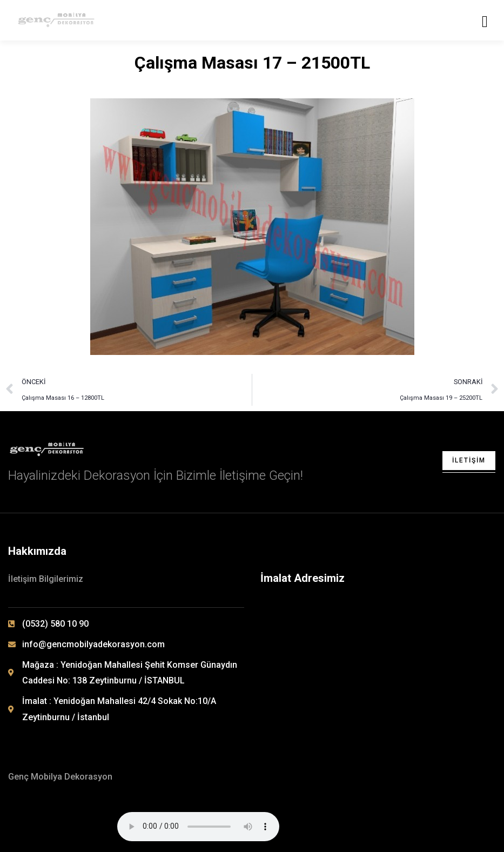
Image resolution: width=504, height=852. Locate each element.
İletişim (469, 460)
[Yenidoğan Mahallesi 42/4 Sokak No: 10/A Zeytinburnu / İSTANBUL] (379, 650)
